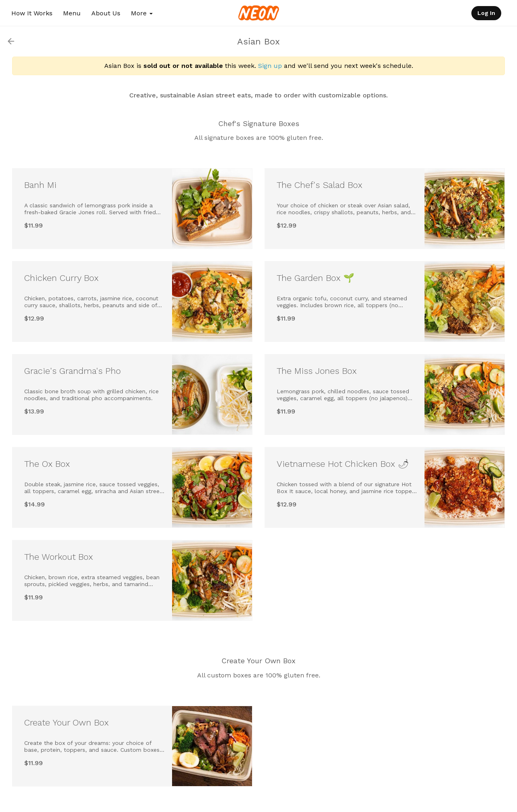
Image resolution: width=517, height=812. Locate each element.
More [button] (142, 13)
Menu (72, 13)
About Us (106, 13)
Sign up (270, 66)
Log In (486, 13)
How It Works (32, 13)
